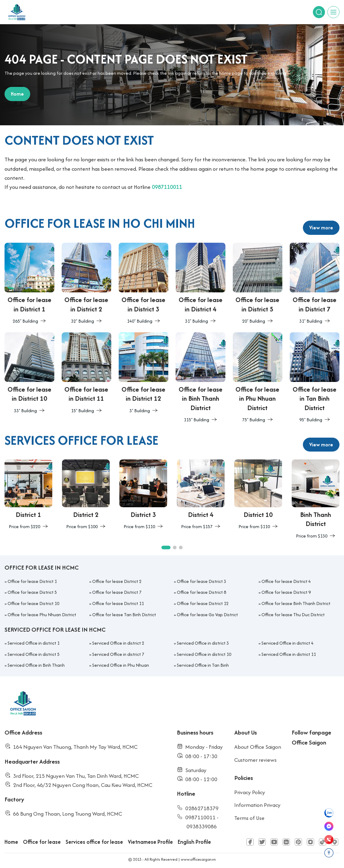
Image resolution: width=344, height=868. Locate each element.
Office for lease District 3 (201, 581)
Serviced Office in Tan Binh (203, 665)
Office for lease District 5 (32, 592)
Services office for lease (94, 842)
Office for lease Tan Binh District (124, 615)
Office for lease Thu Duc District (293, 615)
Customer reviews (255, 760)
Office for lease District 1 (32, 581)
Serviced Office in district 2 (118, 643)
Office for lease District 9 (286, 592)
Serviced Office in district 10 (204, 654)
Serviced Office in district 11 (289, 654)
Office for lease (42, 842)
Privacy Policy (250, 792)
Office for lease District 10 (33, 603)
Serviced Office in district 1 (34, 643)
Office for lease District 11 (118, 603)
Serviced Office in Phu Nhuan (121, 665)
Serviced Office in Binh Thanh (36, 665)
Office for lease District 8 (201, 592)
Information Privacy (257, 805)
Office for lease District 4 (286, 581)
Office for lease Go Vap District (207, 615)
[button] (166, 547)
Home (11, 842)
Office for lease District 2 (117, 581)
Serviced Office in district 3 (203, 643)
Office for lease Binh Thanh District (296, 603)
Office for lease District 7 (117, 592)
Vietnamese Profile (150, 842)
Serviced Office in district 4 (287, 643)
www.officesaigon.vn (198, 859)
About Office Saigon (258, 747)
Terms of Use (249, 818)
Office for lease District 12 (203, 603)
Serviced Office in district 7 (118, 654)
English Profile (194, 842)
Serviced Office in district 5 (34, 654)
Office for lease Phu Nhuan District (42, 615)
